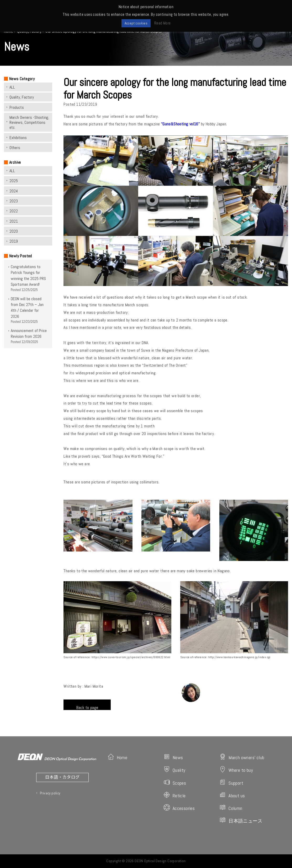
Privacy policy (50, 793)
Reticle (175, 795)
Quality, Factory (22, 97)
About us (232, 795)
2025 (14, 181)
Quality (174, 770)
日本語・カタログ (62, 777)
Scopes (175, 782)
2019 (14, 241)
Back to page (87, 707)
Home (118, 757)
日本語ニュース (241, 820)
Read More (163, 23)
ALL (12, 87)
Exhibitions (18, 138)
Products (17, 107)
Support (231, 782)
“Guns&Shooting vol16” (180, 124)
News (173, 757)
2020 (14, 231)
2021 (14, 221)
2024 (14, 191)
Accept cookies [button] (136, 23)
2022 (14, 211)
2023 (14, 201)
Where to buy (236, 770)
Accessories (179, 808)
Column (231, 808)
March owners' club (242, 757)
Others (15, 148)
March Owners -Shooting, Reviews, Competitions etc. (29, 122)
